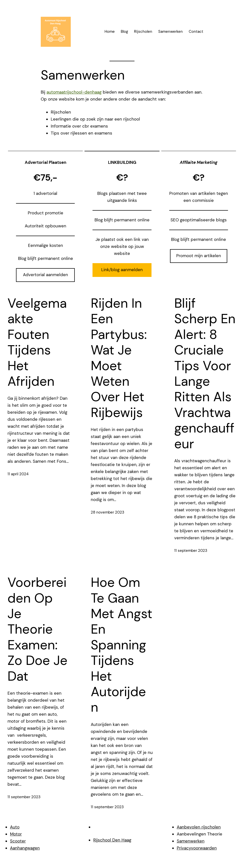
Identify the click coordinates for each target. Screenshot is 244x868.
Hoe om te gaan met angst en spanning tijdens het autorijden (121, 645)
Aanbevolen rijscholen (199, 827)
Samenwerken (191, 841)
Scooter (18, 841)
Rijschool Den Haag (112, 840)
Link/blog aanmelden (122, 270)
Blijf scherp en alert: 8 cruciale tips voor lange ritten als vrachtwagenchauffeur (205, 373)
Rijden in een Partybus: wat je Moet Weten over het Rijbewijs (119, 358)
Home (110, 32)
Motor (16, 834)
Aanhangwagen (25, 848)
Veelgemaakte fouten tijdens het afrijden (37, 342)
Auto (15, 827)
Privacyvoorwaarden (197, 848)
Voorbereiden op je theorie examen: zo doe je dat (37, 629)
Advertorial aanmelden (45, 275)
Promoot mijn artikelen (199, 256)
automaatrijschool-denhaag (74, 92)
